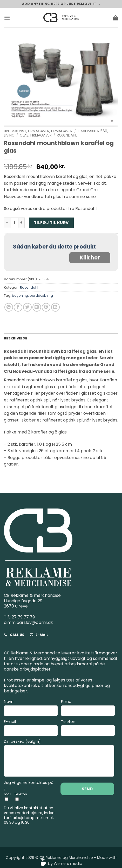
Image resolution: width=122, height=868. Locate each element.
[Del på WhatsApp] (9, 307)
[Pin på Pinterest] (46, 307)
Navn (31, 708)
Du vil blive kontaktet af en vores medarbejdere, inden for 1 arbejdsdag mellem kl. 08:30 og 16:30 (29, 815)
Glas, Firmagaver (36, 135)
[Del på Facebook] (18, 307)
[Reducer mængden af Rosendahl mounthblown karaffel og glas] (7, 223)
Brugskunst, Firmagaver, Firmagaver (38, 131)
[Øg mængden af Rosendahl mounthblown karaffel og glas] (22, 223)
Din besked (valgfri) (59, 759)
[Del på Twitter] (27, 307)
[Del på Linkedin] (55, 307)
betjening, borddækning (32, 296)
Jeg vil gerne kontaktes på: (29, 783)
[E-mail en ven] (37, 307)
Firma (88, 708)
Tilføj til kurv (51, 223)
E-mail (31, 728)
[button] (7, 18)
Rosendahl (67, 135)
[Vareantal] (14, 223)
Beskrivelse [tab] (15, 338)
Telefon (88, 728)
